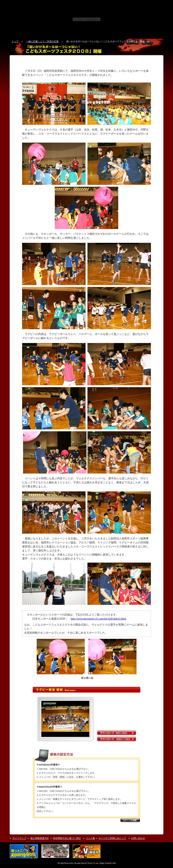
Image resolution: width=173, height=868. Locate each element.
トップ (15, 41)
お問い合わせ (138, 838)
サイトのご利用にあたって (112, 838)
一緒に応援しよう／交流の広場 (42, 41)
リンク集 (90, 838)
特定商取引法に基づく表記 (67, 838)
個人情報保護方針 (40, 838)
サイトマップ (19, 838)
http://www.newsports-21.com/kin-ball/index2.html (98, 619)
